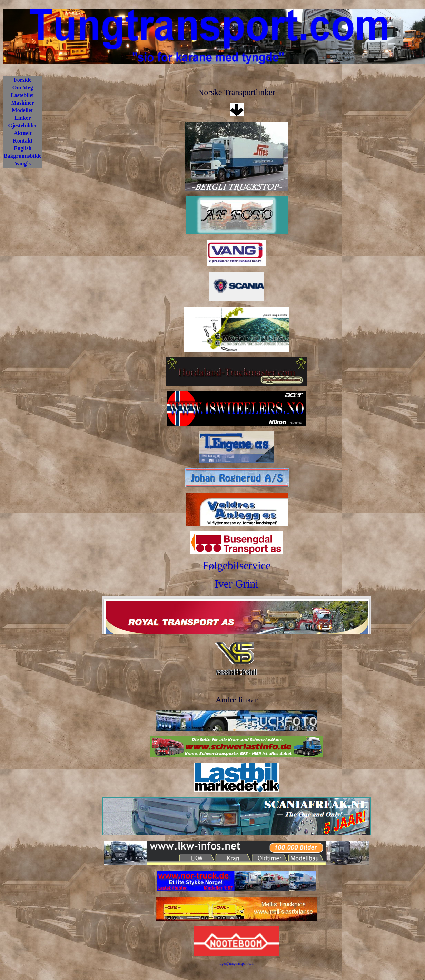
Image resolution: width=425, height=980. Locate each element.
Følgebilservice (236, 565)
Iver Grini (236, 584)
